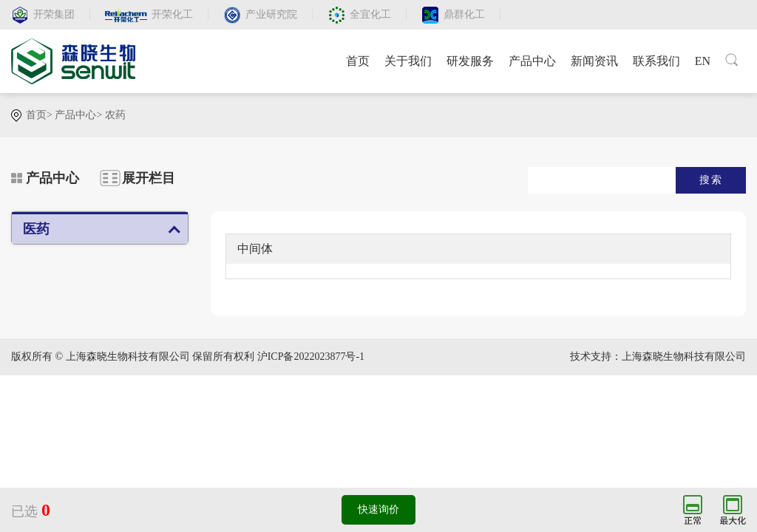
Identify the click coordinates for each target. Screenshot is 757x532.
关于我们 (408, 61)
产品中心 (532, 61)
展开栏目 (149, 178)
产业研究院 (271, 14)
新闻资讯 (594, 61)
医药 (36, 229)
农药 (115, 115)
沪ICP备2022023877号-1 (311, 357)
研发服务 (470, 61)
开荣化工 (172, 14)
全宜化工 (370, 14)
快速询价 (378, 509)
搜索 (711, 180)
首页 (358, 61)
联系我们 (656, 61)
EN (703, 61)
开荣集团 (54, 14)
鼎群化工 (464, 14)
